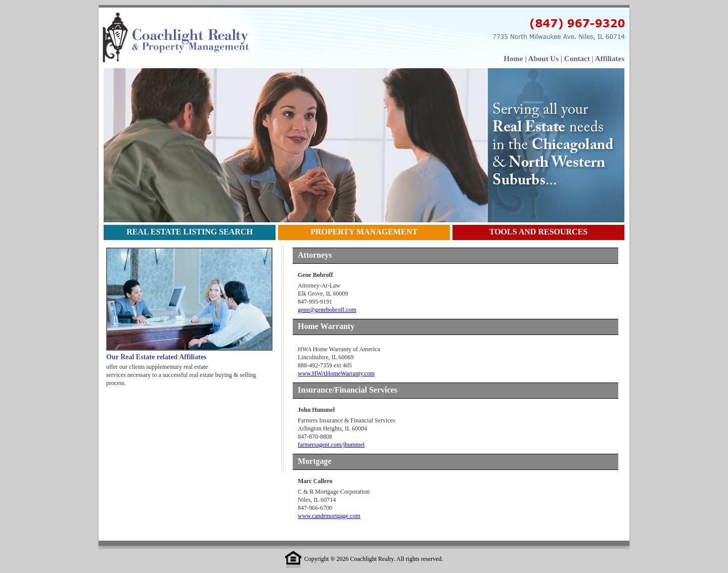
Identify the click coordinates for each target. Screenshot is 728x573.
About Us (543, 59)
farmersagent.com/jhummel (331, 445)
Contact (577, 59)
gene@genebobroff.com (327, 310)
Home (513, 59)
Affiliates (610, 59)
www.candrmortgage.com (329, 516)
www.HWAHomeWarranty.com (336, 373)
